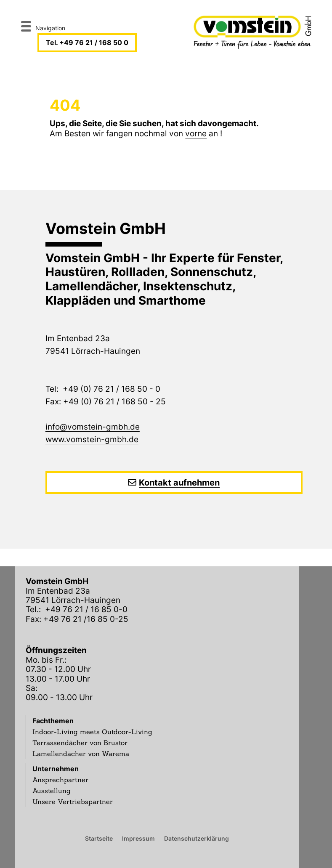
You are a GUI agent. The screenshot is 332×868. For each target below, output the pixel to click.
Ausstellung (52, 791)
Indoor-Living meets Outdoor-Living (92, 732)
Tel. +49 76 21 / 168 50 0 (87, 42)
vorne (196, 134)
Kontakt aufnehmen (179, 483)
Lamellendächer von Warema (81, 754)
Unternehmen (56, 769)
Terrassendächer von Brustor (80, 743)
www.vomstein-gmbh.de (92, 439)
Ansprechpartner (60, 780)
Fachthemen (53, 721)
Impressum (138, 838)
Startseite (99, 838)
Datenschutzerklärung (197, 838)
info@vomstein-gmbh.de (93, 427)
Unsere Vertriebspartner (73, 802)
